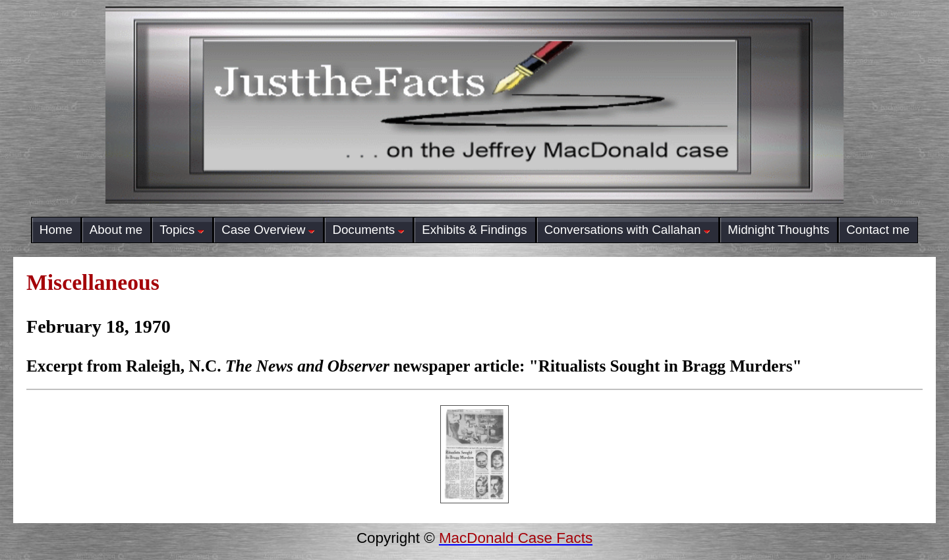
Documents (368, 230)
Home (56, 230)
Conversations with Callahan (628, 230)
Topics (182, 230)
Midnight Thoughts (778, 230)
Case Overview (268, 230)
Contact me (878, 230)
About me (116, 230)
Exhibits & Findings (474, 230)
